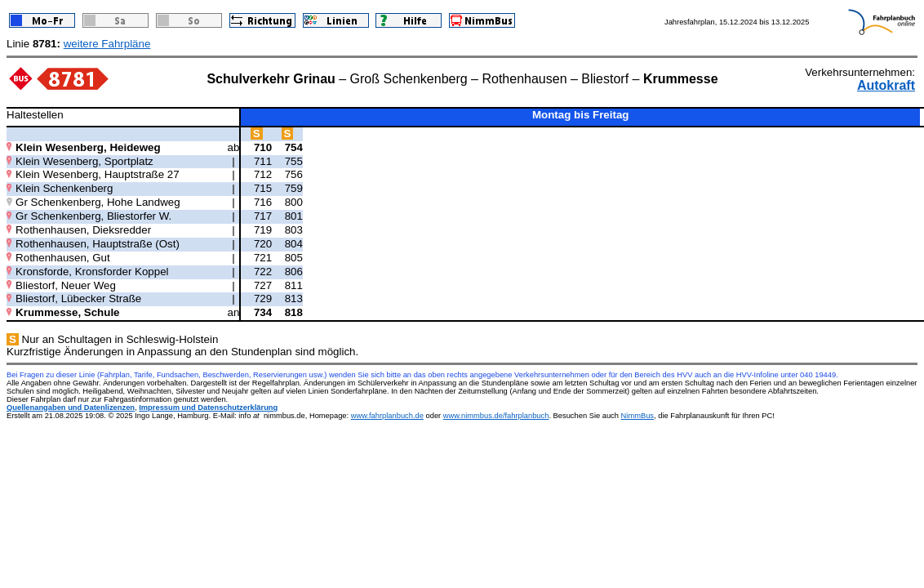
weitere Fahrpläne (107, 44)
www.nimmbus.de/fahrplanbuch (496, 416)
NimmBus (637, 416)
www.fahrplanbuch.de (387, 416)
